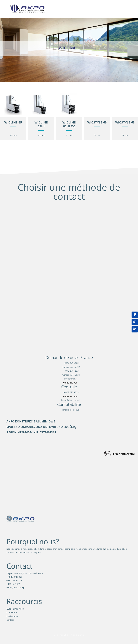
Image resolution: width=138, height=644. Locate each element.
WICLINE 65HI (41, 124)
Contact (10, 620)
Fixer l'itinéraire (124, 454)
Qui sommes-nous (15, 609)
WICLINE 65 (13, 122)
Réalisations (12, 616)
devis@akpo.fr (71, 379)
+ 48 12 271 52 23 (71, 363)
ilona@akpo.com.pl (71, 410)
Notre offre (12, 612)
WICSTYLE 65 (97, 122)
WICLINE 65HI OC (69, 124)
